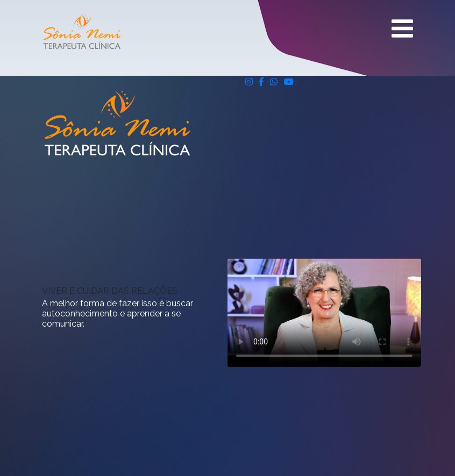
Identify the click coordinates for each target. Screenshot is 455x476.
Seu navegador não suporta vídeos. (324, 313)
